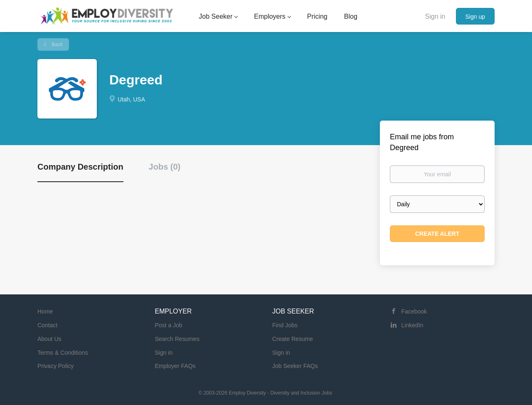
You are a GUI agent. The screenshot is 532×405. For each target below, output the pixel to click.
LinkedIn (413, 325)
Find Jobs (285, 325)
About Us (49, 339)
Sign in (435, 16)
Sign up (475, 17)
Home (45, 311)
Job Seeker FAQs (295, 366)
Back (57, 44)
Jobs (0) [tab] (165, 167)
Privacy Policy (55, 366)
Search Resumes (177, 339)
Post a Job (169, 325)
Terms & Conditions (63, 353)
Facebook (414, 311)
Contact (47, 325)
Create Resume (293, 339)
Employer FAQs (175, 366)
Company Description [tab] (80, 167)
